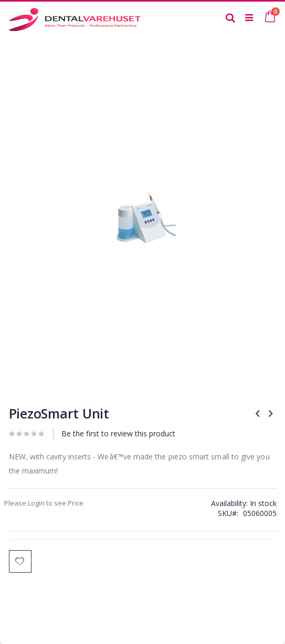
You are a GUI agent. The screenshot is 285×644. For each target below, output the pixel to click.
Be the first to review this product (118, 433)
